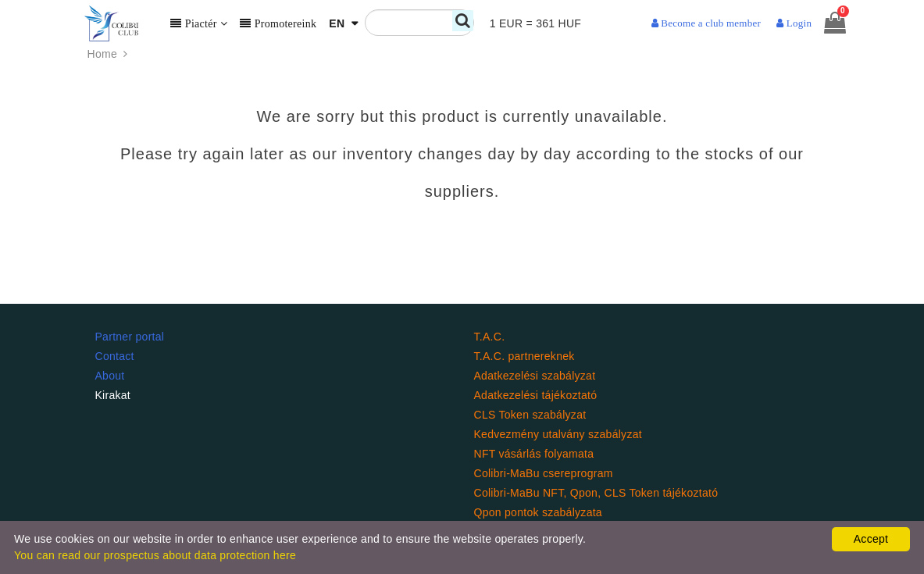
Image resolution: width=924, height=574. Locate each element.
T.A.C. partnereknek (524, 356)
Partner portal (130, 337)
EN (338, 23)
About (110, 376)
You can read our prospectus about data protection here (155, 555)
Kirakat (113, 395)
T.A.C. (490, 337)
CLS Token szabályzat (530, 415)
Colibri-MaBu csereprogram (544, 473)
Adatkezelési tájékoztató (536, 395)
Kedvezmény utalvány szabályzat (558, 434)
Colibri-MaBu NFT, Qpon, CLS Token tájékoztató (596, 493)
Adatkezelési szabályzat (535, 376)
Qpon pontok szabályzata (538, 512)
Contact (115, 356)
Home (109, 54)
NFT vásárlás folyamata (534, 454)
